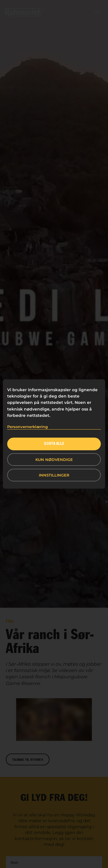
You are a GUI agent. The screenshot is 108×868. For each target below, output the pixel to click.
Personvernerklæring (28, 427)
